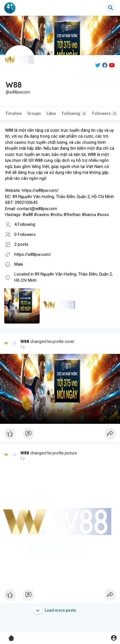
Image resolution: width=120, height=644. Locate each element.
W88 (25, 342)
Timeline (14, 113)
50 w (24, 347)
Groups (34, 113)
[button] (111, 8)
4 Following (25, 224)
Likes (51, 113)
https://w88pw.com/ (33, 254)
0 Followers (25, 235)
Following (74, 114)
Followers (105, 114)
